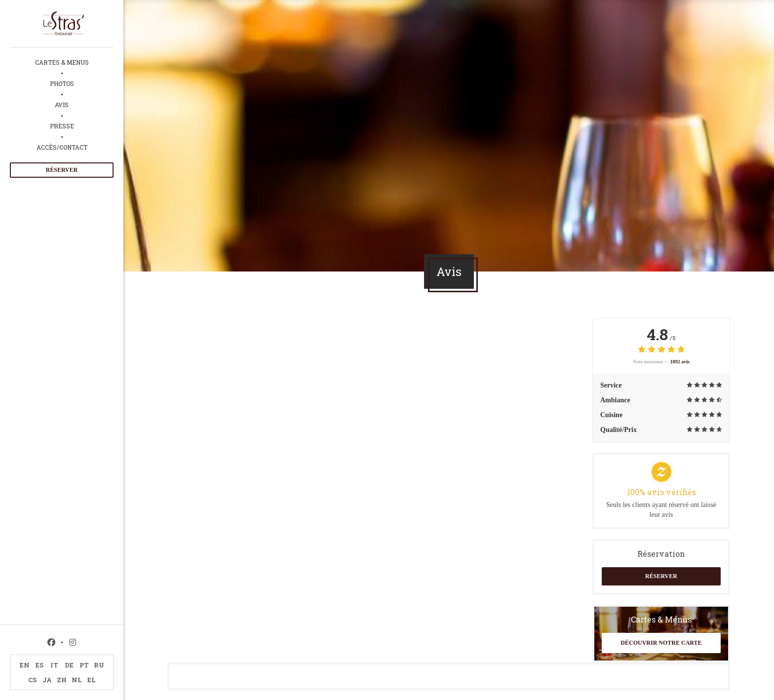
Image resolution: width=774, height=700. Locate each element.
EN (25, 665)
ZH (62, 680)
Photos (62, 83)
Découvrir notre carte (661, 643)
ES (39, 665)
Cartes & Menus (62, 62)
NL (77, 680)
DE (69, 665)
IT (54, 665)
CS (32, 680)
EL (92, 680)
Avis (62, 105)
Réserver (62, 170)
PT (84, 665)
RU (99, 665)
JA (47, 680)
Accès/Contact (62, 147)
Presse (62, 126)
